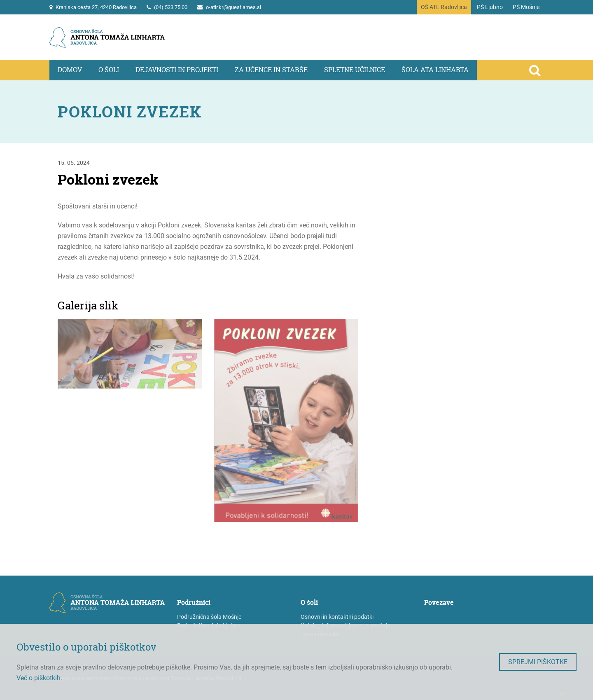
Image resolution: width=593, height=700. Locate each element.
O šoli (109, 70)
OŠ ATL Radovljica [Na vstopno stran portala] (444, 7)
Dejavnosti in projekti (177, 70)
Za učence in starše (271, 70)
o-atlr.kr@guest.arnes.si (233, 7)
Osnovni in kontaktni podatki (337, 617)
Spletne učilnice (355, 70)
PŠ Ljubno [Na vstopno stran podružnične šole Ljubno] (490, 7)
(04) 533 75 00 (171, 7)
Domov (70, 70)
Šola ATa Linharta (435, 70)
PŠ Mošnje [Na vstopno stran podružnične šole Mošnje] (526, 7)
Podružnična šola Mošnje (209, 617)
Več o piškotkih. (39, 678)
